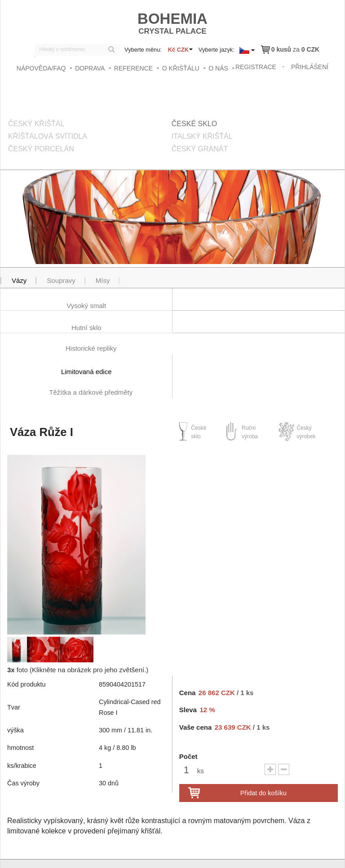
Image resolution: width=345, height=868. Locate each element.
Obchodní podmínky (259, 853)
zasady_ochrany (205, 853)
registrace (256, 67)
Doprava (90, 68)
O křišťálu (181, 68)
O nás (218, 68)
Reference (133, 68)
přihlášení (310, 67)
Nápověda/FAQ (41, 68)
